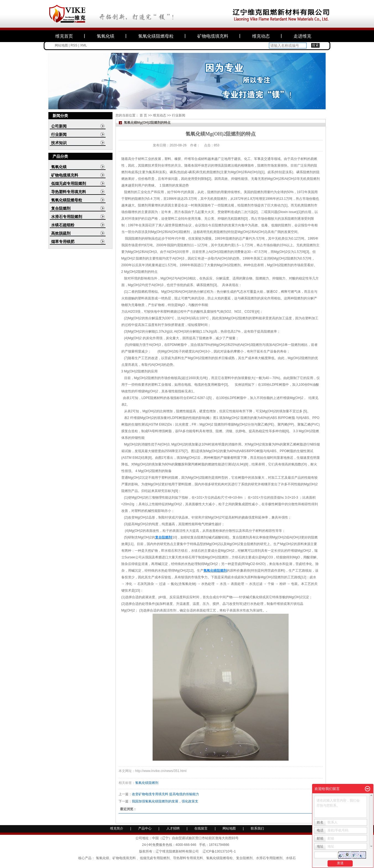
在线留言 (201, 828)
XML (84, 45)
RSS (74, 45)
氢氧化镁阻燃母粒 (156, 36)
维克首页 (64, 36)
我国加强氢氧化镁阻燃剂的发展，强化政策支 (165, 801)
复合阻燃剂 (61, 208)
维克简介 (117, 828)
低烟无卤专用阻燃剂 (69, 183)
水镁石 (291, 858)
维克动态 (261, 36)
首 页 (143, 115)
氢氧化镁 (106, 36)
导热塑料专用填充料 (69, 192)
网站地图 (61, 45)
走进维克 (302, 36)
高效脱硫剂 (61, 233)
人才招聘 (173, 828)
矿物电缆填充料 (213, 36)
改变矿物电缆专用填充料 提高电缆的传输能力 (165, 794)
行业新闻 (59, 134)
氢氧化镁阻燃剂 (147, 783)
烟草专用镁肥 (63, 242)
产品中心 (145, 828)
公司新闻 (59, 126)
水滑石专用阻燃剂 (67, 217)
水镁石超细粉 (63, 225)
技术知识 (59, 143)
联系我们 (257, 828)
